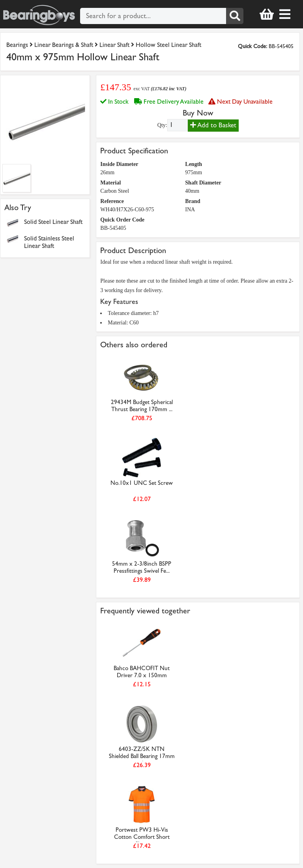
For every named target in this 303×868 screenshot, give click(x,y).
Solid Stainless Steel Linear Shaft (49, 242)
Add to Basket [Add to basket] (213, 125)
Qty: (162, 125)
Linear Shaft (114, 45)
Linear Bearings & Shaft (64, 45)
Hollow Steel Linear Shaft (168, 45)
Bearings (17, 45)
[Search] (235, 16)
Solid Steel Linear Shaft (53, 222)
